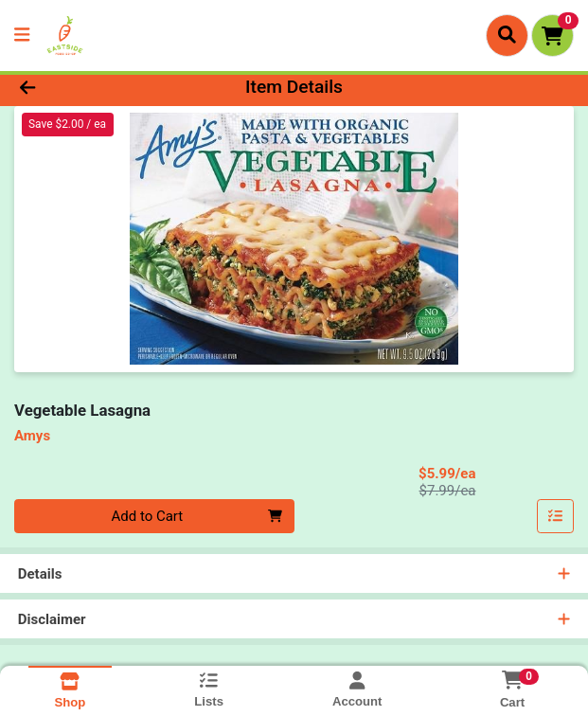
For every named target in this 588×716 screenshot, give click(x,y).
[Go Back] (84, 88)
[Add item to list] (556, 516)
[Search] (507, 35)
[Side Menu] (22, 36)
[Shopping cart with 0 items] (552, 36)
